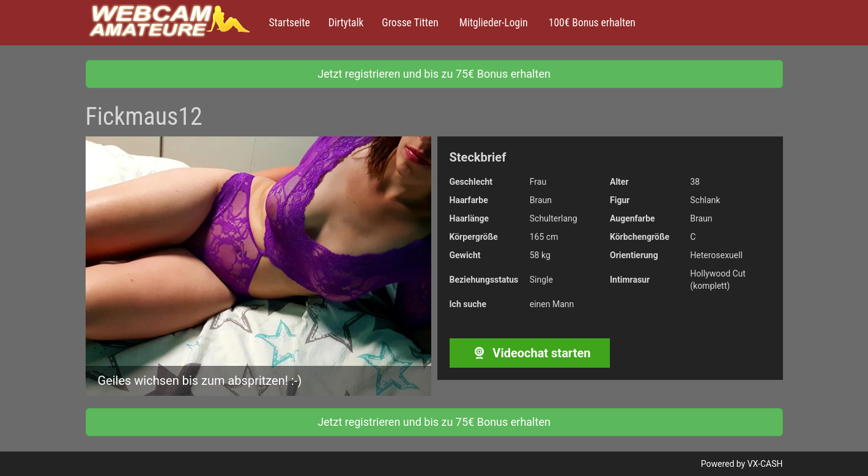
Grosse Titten (410, 23)
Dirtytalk (346, 23)
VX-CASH (765, 464)
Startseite (290, 23)
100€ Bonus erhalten (591, 23)
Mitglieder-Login (492, 23)
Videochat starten (529, 353)
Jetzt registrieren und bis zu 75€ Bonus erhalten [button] (434, 74)
